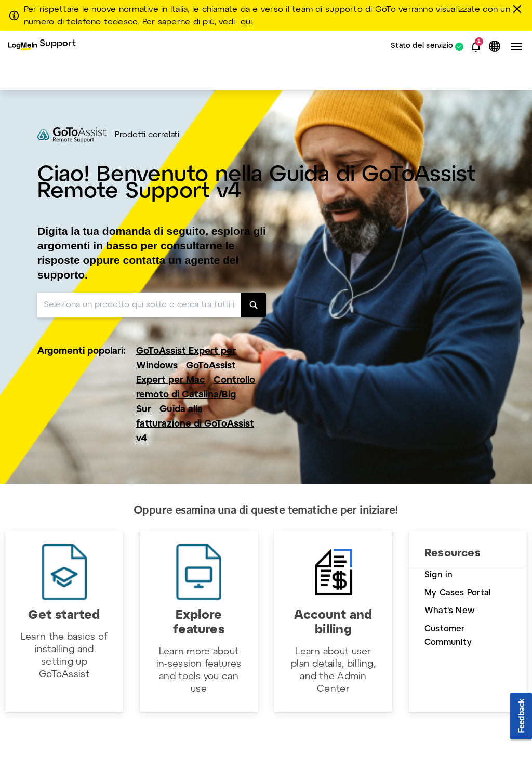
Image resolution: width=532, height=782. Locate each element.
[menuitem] (42, 47)
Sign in (438, 575)
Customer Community (448, 636)
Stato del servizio (422, 47)
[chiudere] (519, 9)
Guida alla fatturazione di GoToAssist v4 (195, 424)
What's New (450, 611)
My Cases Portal (458, 593)
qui (247, 22)
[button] (476, 47)
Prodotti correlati (147, 135)
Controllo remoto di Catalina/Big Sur (196, 395)
